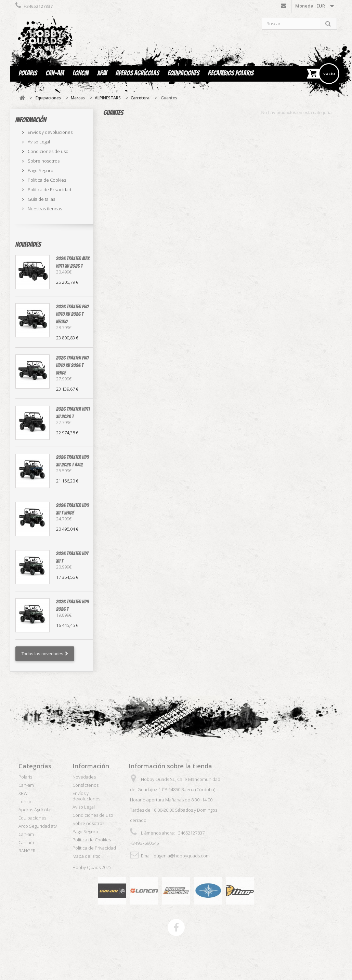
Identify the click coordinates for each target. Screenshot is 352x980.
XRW (102, 73)
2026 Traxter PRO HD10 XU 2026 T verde (72, 365)
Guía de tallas (41, 199)
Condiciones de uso (48, 151)
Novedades (28, 244)
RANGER (27, 851)
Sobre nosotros (43, 161)
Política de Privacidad (49, 190)
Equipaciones (184, 73)
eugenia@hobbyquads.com (182, 856)
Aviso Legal (38, 142)
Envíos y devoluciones (50, 132)
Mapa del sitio (87, 856)
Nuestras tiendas (44, 209)
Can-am (55, 73)
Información (31, 120)
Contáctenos (284, 7)
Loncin (80, 73)
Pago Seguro (40, 170)
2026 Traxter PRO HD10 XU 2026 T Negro (72, 314)
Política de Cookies (46, 180)
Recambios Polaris (231, 73)
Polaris (28, 73)
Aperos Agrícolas (137, 73)
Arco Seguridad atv (38, 826)
